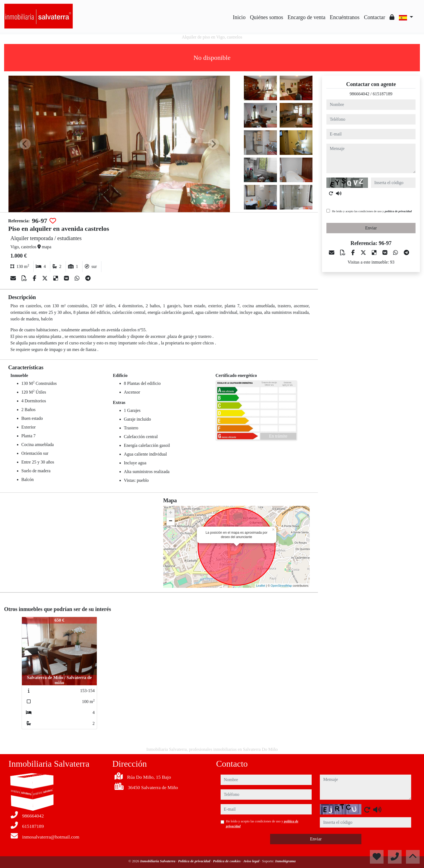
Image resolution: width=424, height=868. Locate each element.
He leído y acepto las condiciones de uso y (372, 211)
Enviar (371, 228)
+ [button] (171, 513)
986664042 (359, 94)
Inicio (239, 17)
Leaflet (261, 586)
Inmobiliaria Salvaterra (158, 861)
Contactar (375, 17)
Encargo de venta (306, 17)
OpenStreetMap (281, 586)
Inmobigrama (286, 861)
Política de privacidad (195, 861)
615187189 (382, 94)
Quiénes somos (267, 17)
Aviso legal (252, 861)
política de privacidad (398, 211)
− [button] (171, 521)
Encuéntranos (345, 17)
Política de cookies (227, 861)
